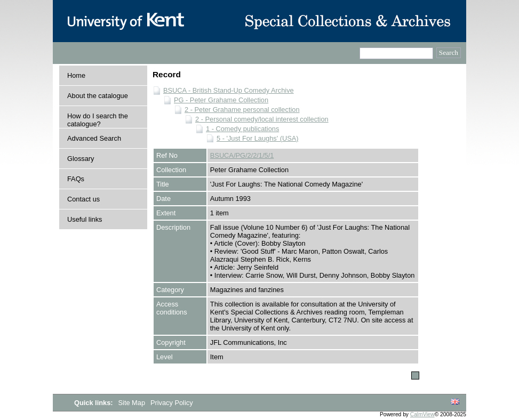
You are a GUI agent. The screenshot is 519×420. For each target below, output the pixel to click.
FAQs (76, 179)
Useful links (85, 219)
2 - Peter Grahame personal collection (242, 110)
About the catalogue (98, 96)
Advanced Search (94, 138)
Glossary (81, 159)
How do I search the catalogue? (98, 120)
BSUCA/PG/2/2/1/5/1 (242, 155)
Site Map (133, 403)
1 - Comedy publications (242, 129)
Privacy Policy (172, 403)
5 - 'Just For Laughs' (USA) (258, 138)
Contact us (83, 199)
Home (76, 75)
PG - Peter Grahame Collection (221, 100)
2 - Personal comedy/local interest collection (262, 119)
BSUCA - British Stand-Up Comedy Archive (229, 90)
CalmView (422, 414)
